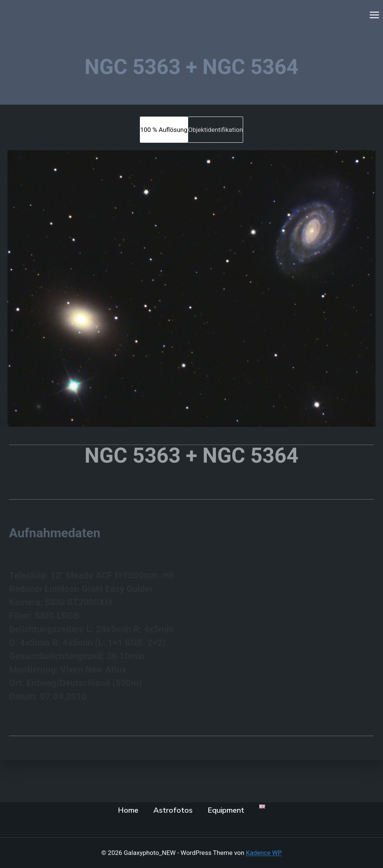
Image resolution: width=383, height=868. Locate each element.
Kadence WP (264, 853)
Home (128, 810)
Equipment (226, 810)
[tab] (164, 130)
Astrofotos (173, 810)
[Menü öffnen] (374, 15)
